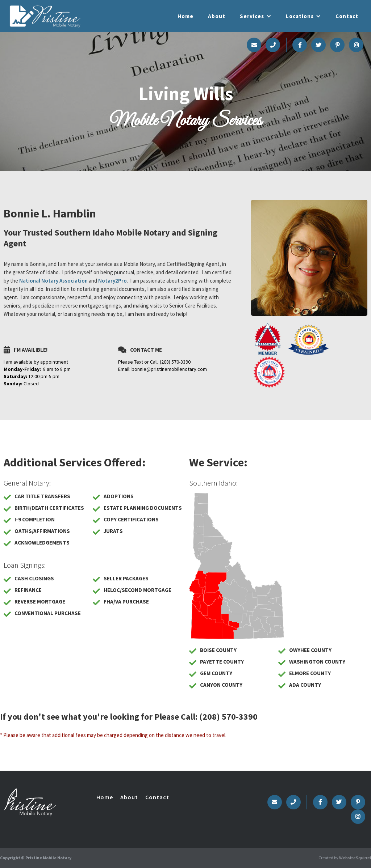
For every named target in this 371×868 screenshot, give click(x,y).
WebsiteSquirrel (355, 858)
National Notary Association (53, 281)
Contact (347, 16)
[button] (256, 16)
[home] (45, 16)
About (217, 16)
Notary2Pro (112, 281)
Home (185, 16)
